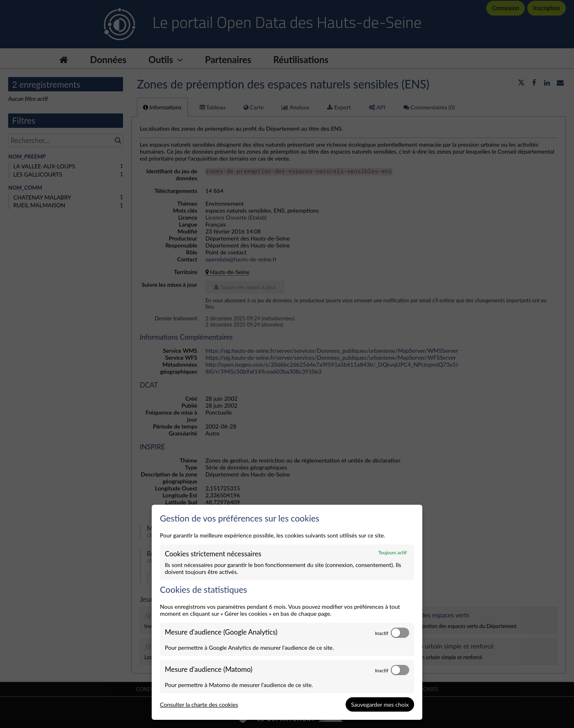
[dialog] (287, 612)
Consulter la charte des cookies (199, 704)
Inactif (382, 633)
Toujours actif (393, 552)
